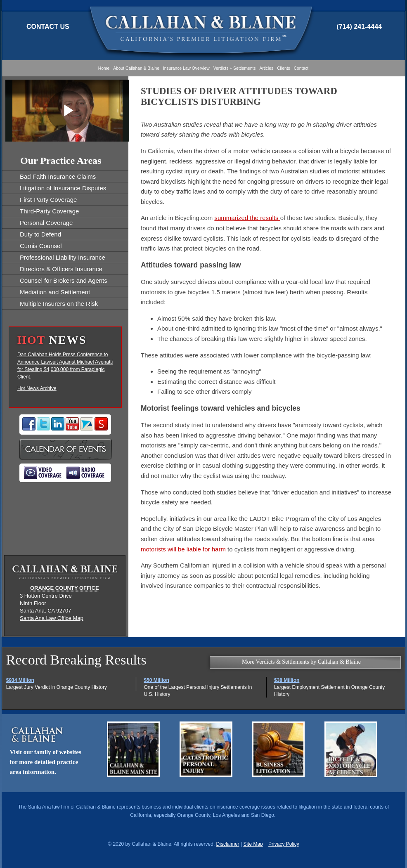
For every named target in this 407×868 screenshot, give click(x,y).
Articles (266, 68)
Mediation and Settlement (55, 292)
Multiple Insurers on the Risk (59, 304)
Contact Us (48, 27)
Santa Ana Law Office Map (52, 618)
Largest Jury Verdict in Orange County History (67, 684)
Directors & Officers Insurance (61, 269)
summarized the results (247, 218)
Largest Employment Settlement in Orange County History (332, 687)
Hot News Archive (37, 388)
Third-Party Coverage (49, 211)
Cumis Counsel (41, 246)
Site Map (253, 844)
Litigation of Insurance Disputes (63, 188)
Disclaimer (228, 844)
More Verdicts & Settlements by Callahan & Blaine (301, 662)
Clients (283, 68)
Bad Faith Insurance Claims (58, 176)
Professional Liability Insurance (63, 257)
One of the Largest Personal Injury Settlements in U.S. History (201, 687)
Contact (301, 68)
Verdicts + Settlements (235, 68)
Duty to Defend (40, 234)
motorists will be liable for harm (184, 549)
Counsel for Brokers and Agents (64, 280)
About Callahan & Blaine (136, 68)
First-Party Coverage (48, 200)
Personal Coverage (46, 223)
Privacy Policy (284, 844)
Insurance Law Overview (186, 68)
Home (104, 68)
